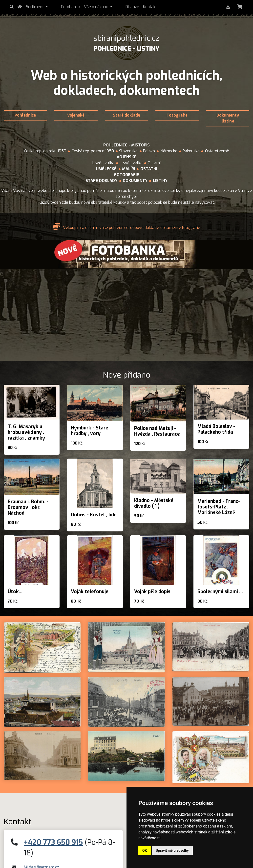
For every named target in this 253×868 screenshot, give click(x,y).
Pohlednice (25, 115)
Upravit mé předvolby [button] (172, 850)
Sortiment (37, 7)
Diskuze (114, 7)
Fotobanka (61, 7)
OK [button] (145, 850)
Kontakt (131, 7)
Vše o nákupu (89, 7)
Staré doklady (126, 115)
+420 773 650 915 (53, 842)
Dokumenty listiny (228, 118)
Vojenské (76, 115)
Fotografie (177, 115)
